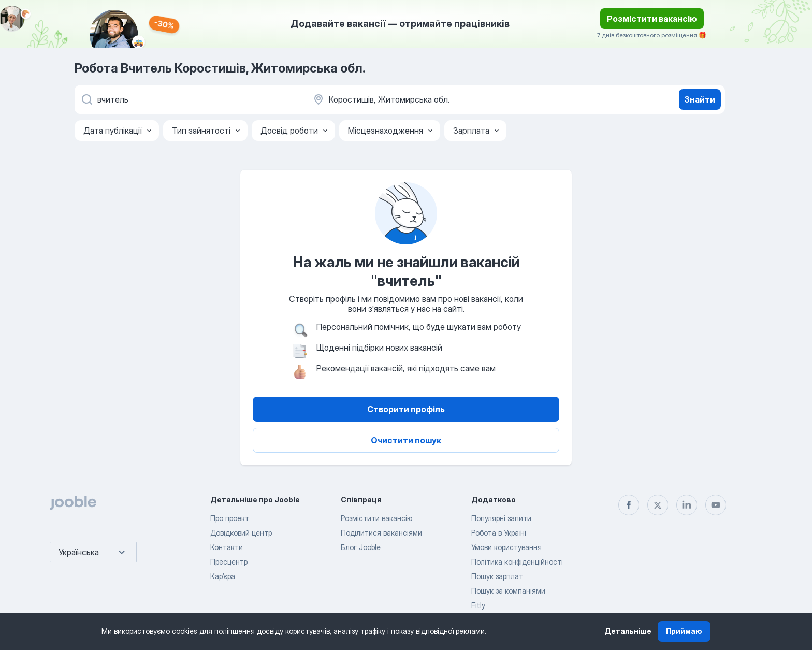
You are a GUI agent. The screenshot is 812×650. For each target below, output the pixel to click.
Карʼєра (223, 576)
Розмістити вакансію (652, 19)
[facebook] (629, 505)
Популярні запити (501, 518)
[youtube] (716, 505)
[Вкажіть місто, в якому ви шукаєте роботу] (420, 99)
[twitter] (658, 505)
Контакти (227, 547)
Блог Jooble (361, 547)
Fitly (478, 605)
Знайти (700, 99)
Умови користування (506, 547)
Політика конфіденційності (517, 562)
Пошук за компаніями (508, 591)
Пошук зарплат (497, 576)
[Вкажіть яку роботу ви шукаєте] (189, 99)
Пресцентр (229, 562)
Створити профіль (406, 409)
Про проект (230, 518)
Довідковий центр (241, 533)
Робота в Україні (499, 533)
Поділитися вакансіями (381, 533)
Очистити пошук (406, 440)
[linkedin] (687, 505)
